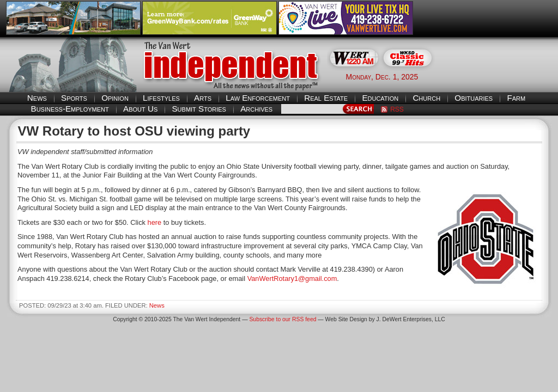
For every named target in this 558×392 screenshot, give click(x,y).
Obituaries (474, 98)
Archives (256, 109)
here (155, 222)
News (37, 98)
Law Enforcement (258, 98)
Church (426, 98)
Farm (516, 98)
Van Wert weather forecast (498, 76)
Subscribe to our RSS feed (283, 319)
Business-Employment (70, 109)
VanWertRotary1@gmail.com (292, 278)
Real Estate (326, 98)
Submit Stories (199, 109)
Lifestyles (161, 98)
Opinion (115, 98)
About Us (140, 109)
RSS (397, 109)
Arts (203, 98)
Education (380, 98)
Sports (74, 98)
